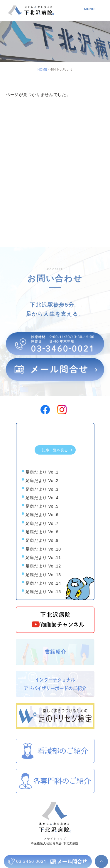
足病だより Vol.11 (43, 558)
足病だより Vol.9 (42, 541)
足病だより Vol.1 (42, 472)
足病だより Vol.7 (42, 523)
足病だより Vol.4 (42, 498)
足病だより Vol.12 (43, 566)
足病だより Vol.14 (43, 583)
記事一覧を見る (57, 450)
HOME (43, 70)
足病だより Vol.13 (43, 575)
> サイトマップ (55, 839)
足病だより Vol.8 (42, 532)
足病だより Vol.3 (42, 489)
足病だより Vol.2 (42, 481)
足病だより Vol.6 (42, 515)
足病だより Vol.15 (43, 592)
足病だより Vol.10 (43, 549)
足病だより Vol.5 (42, 506)
